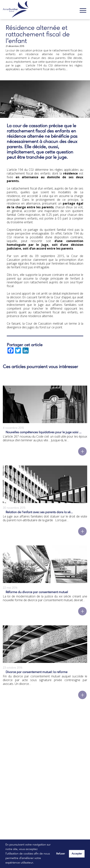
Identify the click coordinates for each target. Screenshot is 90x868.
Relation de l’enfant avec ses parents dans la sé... (39, 512)
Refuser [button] (61, 854)
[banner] (16, 10)
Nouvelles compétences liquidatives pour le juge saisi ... (43, 432)
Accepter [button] (77, 854)
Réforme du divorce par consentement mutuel (37, 592)
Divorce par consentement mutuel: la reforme (37, 672)
